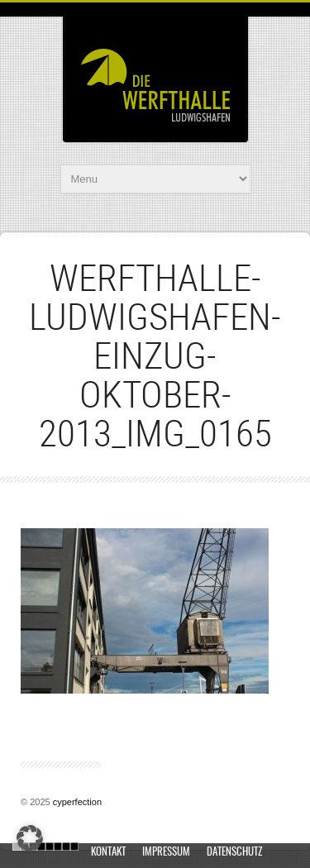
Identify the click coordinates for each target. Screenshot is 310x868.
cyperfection (77, 802)
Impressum (166, 853)
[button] (30, 838)
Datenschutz (234, 853)
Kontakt (108, 853)
